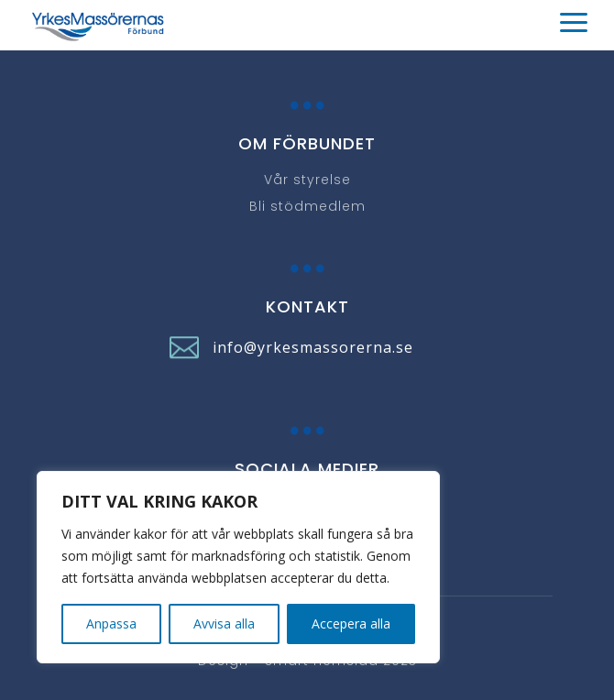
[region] (238, 567)
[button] (307, 26)
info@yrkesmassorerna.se (313, 347)
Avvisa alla (224, 623)
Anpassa (111, 623)
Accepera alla (351, 623)
